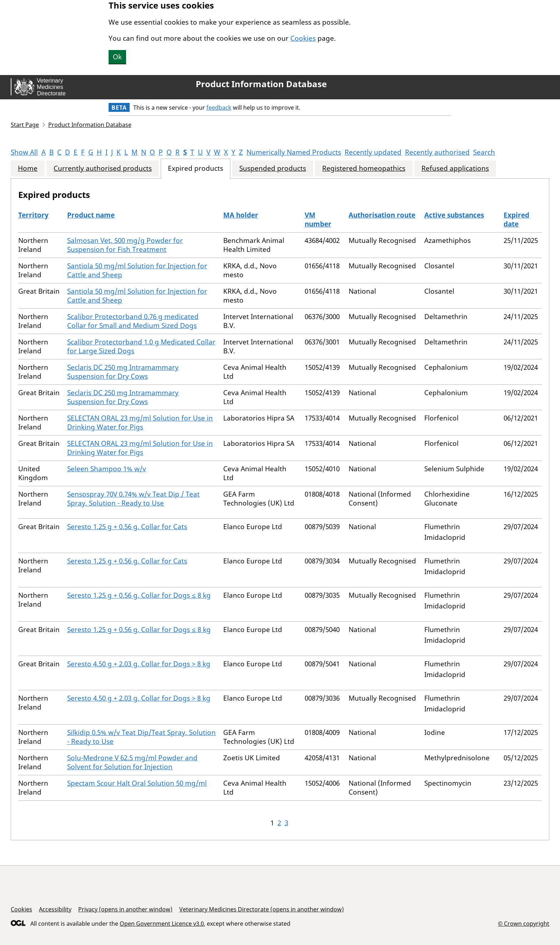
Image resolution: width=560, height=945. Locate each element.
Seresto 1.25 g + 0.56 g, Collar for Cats (127, 527)
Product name (91, 215)
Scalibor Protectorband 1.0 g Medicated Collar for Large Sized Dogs (141, 346)
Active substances (454, 215)
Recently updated (373, 152)
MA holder (241, 215)
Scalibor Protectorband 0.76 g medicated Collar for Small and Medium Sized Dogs (133, 321)
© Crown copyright (524, 923)
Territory (33, 215)
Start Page (25, 125)
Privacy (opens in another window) (125, 909)
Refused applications (455, 168)
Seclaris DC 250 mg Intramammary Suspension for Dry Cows (123, 372)
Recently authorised (437, 152)
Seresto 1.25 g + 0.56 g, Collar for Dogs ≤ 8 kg (139, 595)
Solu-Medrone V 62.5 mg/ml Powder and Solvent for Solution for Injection (132, 762)
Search (484, 152)
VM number (318, 220)
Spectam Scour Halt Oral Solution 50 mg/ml (137, 783)
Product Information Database (261, 84)
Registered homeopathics (364, 168)
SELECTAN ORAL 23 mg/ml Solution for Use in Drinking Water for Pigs (140, 422)
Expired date (516, 220)
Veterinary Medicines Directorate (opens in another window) (262, 909)
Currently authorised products (103, 168)
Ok (117, 57)
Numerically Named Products (294, 152)
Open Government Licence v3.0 (162, 924)
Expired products (196, 168)
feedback (219, 108)
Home (28, 168)
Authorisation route (382, 215)
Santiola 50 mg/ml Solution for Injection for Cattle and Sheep (137, 270)
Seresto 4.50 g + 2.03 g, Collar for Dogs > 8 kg (139, 664)
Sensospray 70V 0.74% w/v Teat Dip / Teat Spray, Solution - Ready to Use (133, 499)
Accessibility (55, 909)
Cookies (303, 38)
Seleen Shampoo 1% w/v (107, 469)
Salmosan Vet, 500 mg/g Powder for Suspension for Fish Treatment (125, 245)
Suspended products (273, 168)
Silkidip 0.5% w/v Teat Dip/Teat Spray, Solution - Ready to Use (141, 737)
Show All (24, 152)
